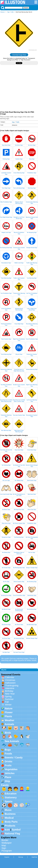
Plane (8, 777)
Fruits (8, 765)
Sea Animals (12, 741)
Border (5, 840)
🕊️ (28, 736)
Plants (8, 716)
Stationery (11, 797)
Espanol (7, 857)
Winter (8, 705)
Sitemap (21, 857)
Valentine (10, 688)
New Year (10, 694)
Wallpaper (7, 843)
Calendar (10, 677)
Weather (10, 720)
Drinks (9, 761)
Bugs (8, 750)
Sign (8, 12)
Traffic (12, 12)
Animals (9, 724)
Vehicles (10, 773)
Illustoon (3, 12)
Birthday (9, 691)
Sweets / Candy (14, 758)
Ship (7, 781)
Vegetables (11, 769)
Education (11, 794)
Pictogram (7, 851)
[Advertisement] (19, 89)
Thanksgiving (12, 686)
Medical (9, 818)
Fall (7, 702)
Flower (9, 712)
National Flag (12, 834)
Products (10, 826)
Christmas (10, 680)
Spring (8, 696)
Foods (8, 754)
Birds (8, 733)
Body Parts (11, 822)
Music (8, 810)
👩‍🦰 (22, 789)
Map (4, 845)
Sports (9, 801)
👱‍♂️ (28, 789)
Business (10, 814)
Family (5, 785)
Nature (9, 708)
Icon (7, 830)
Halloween (10, 683)
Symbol (16, 830)
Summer (9, 699)
